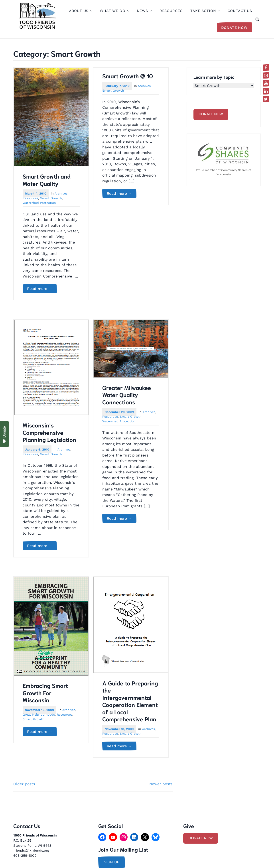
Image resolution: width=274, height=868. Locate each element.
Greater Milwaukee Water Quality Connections (127, 395)
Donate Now (235, 28)
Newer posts (161, 784)
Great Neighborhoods (39, 714)
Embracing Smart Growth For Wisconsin (45, 692)
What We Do (114, 11)
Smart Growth (51, 198)
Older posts (24, 784)
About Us (80, 11)
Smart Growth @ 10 (128, 76)
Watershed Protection (39, 203)
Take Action (205, 11)
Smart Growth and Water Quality (47, 180)
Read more (42, 289)
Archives (61, 193)
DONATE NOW (211, 114)
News (144, 11)
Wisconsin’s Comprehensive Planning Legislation (49, 432)
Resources (171, 11)
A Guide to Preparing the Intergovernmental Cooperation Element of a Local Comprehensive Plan (130, 701)
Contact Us (240, 11)
